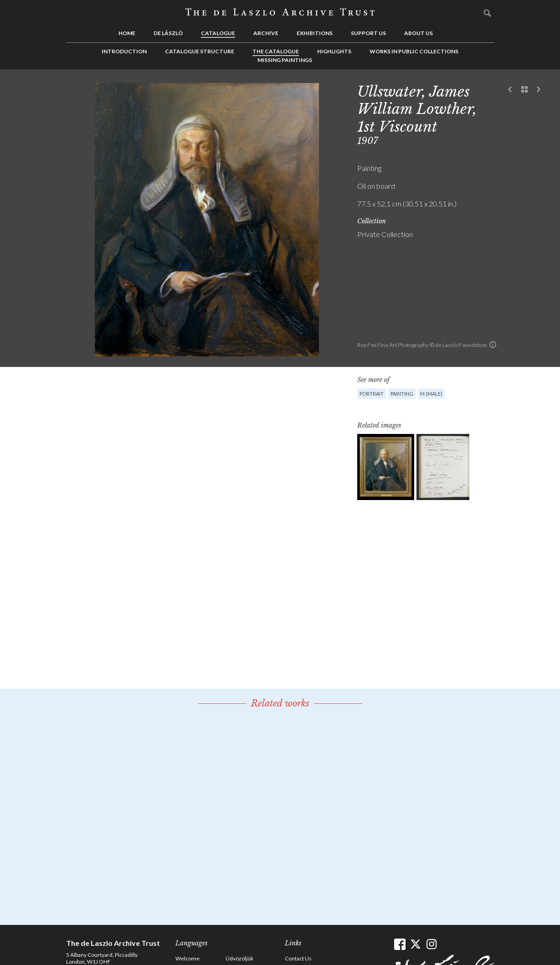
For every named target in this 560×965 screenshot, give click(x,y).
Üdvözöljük (239, 958)
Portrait (372, 394)
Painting (402, 394)
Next (539, 90)
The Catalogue (276, 51)
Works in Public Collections (414, 51)
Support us (368, 33)
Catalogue (218, 33)
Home (127, 33)
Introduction (124, 51)
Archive (266, 33)
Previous (510, 90)
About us (419, 33)
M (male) (431, 394)
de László (168, 33)
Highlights (334, 51)
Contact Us (298, 958)
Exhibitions (315, 33)
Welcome (188, 958)
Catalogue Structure (200, 51)
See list (524, 90)
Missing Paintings (285, 60)
